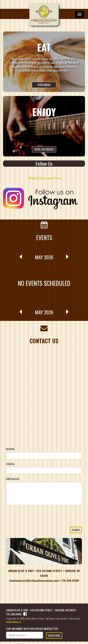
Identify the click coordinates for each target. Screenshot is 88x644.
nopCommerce (13, 622)
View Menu (44, 85)
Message (13, 479)
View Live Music (44, 149)
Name (10, 449)
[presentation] (37, 523)
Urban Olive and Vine (45, 178)
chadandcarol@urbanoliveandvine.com (34, 580)
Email (10, 464)
